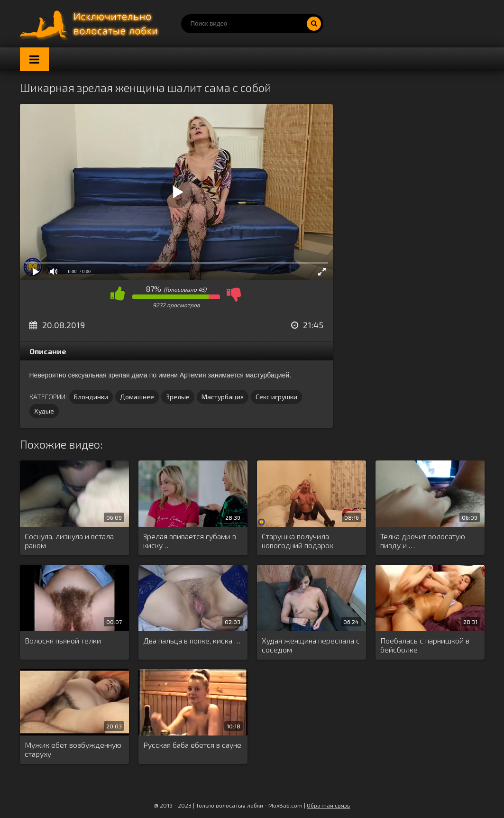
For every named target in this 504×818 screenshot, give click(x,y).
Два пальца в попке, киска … (192, 640)
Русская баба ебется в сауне (192, 745)
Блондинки (91, 397)
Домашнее (137, 397)
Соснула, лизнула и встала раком (69, 541)
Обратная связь (328, 805)
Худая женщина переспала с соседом (311, 645)
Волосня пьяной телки (63, 640)
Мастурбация (223, 397)
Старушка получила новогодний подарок (298, 541)
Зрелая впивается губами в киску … (190, 541)
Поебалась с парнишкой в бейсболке (425, 645)
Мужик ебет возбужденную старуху (73, 749)
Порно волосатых (91, 24)
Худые (44, 411)
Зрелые (178, 397)
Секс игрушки (276, 397)
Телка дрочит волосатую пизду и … (423, 541)
